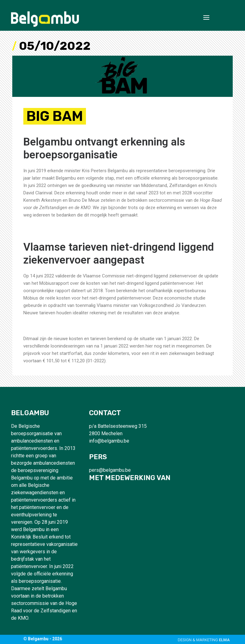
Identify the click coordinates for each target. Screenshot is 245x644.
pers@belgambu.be (110, 470)
